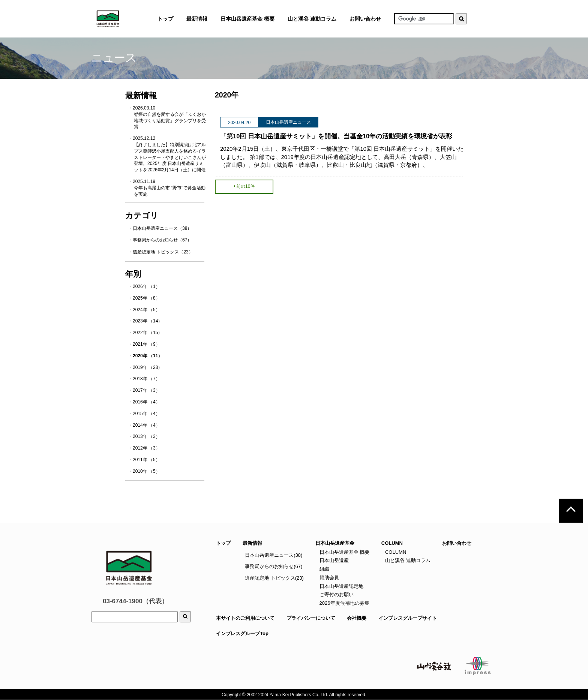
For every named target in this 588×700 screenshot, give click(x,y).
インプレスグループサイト (408, 618)
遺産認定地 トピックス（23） (163, 252)
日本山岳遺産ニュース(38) (274, 555)
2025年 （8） (146, 298)
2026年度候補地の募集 (344, 603)
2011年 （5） (146, 460)
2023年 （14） (148, 321)
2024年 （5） (146, 310)
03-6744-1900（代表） (135, 601)
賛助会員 (328, 578)
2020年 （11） (148, 356)
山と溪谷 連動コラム (312, 19)
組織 (324, 569)
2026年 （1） (146, 286)
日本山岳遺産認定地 (341, 586)
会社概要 (357, 618)
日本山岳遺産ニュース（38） (162, 228)
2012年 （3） (146, 448)
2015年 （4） (146, 414)
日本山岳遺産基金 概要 (247, 19)
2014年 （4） (146, 425)
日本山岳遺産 (333, 560)
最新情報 (252, 543)
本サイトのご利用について (245, 618)
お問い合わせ (365, 19)
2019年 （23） (148, 367)
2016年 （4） (146, 402)
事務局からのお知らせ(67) (274, 566)
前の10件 (244, 186)
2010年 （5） (146, 471)
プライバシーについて (311, 618)
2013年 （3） (146, 436)
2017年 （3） (146, 390)
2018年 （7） (146, 379)
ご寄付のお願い (336, 594)
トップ (223, 543)
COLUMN (395, 552)
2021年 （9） (146, 344)
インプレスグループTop (242, 633)
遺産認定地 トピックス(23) (274, 578)
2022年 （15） (148, 333)
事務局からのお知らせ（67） (162, 240)
